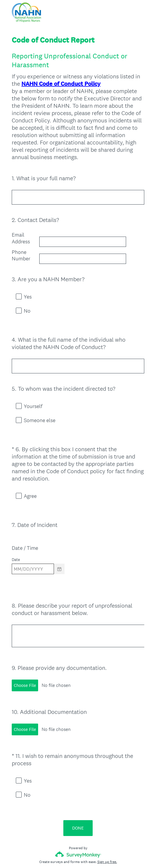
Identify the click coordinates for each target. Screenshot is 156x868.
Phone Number (21, 256)
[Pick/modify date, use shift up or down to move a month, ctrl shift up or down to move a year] (33, 553)
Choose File (25, 664)
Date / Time (25, 532)
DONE (78, 791)
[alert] (78, 563)
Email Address (21, 238)
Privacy (65, 854)
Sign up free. (107, 825)
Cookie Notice (86, 854)
